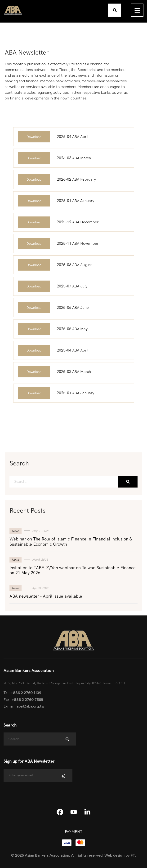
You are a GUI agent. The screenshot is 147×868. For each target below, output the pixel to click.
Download (34, 137)
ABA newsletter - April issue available (46, 596)
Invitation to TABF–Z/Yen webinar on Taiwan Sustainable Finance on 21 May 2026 (73, 570)
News (16, 531)
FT (133, 855)
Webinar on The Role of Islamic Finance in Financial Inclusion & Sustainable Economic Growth (71, 542)
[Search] (128, 482)
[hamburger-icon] (137, 10)
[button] (115, 10)
